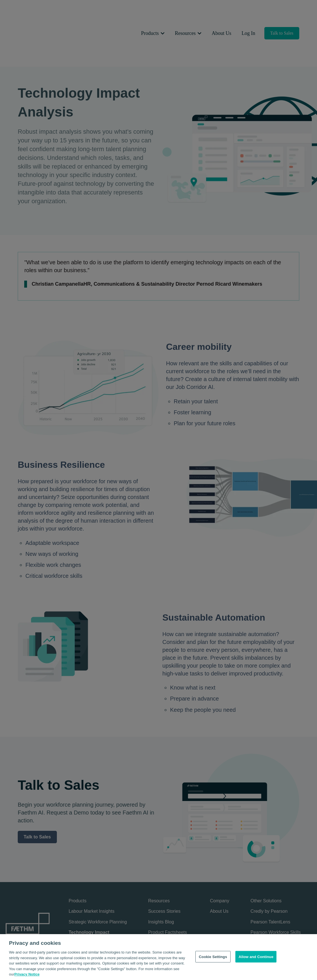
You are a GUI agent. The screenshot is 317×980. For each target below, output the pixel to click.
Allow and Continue (256, 959)
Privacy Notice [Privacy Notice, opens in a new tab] (27, 977)
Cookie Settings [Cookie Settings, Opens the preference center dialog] (213, 959)
